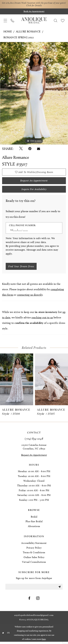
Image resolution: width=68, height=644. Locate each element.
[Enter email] (34, 589)
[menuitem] (5, 21)
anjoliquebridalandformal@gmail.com (34, 618)
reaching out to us (42, 320)
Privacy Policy (34, 550)
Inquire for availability (34, 190)
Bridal (34, 519)
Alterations (34, 528)
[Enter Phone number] (32, 232)
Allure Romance (28, 32)
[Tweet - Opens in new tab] (21, 149)
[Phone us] (12, 21)
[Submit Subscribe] (59, 589)
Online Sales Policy (34, 559)
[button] (5, 21)
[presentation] (17, 381)
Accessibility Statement (34, 545)
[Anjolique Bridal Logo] (34, 21)
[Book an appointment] (34, 12)
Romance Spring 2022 (19, 38)
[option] (34, 94)
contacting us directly (30, 297)
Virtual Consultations (34, 564)
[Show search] (56, 21)
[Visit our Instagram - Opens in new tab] (38, 601)
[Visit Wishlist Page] (63, 21)
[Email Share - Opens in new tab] (39, 149)
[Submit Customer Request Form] (22, 268)
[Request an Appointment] (34, 457)
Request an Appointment (34, 182)
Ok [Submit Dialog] (9, 635)
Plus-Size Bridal (34, 523)
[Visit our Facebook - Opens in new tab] (29, 601)
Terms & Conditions (34, 554)
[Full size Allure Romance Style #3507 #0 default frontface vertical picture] (34, 94)
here (44, 641)
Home (8, 32)
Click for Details (37, 6)
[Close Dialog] (3, 635)
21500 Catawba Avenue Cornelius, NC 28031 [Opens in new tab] (34, 449)
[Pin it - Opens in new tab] (30, 149)
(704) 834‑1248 (34, 441)
